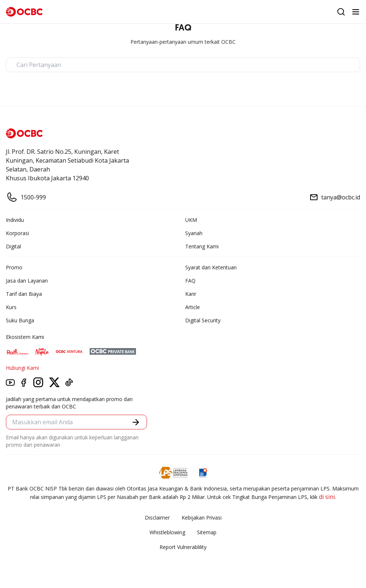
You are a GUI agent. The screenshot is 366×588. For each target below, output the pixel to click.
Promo (14, 267)
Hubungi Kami (22, 368)
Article (193, 307)
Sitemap (207, 532)
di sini (327, 497)
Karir (191, 294)
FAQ (190, 281)
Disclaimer (157, 518)
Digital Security (203, 320)
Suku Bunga (20, 320)
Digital (13, 246)
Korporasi (17, 233)
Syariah (194, 233)
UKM (191, 220)
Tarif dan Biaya (24, 294)
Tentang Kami (202, 246)
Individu (15, 220)
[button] (136, 422)
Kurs (11, 307)
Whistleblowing (167, 532)
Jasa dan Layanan (27, 281)
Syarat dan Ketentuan (211, 267)
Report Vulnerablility (183, 547)
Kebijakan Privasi (202, 518)
